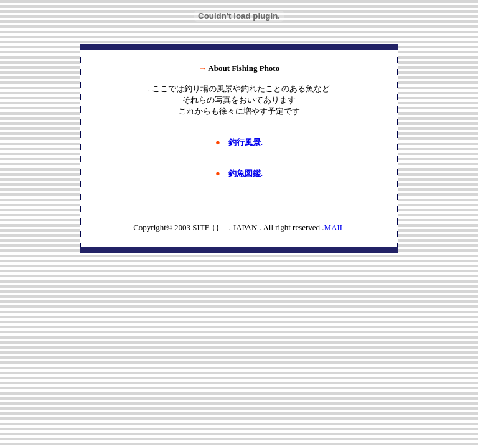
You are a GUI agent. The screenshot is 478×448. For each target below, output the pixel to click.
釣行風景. (246, 142)
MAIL (335, 227)
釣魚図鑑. (246, 173)
